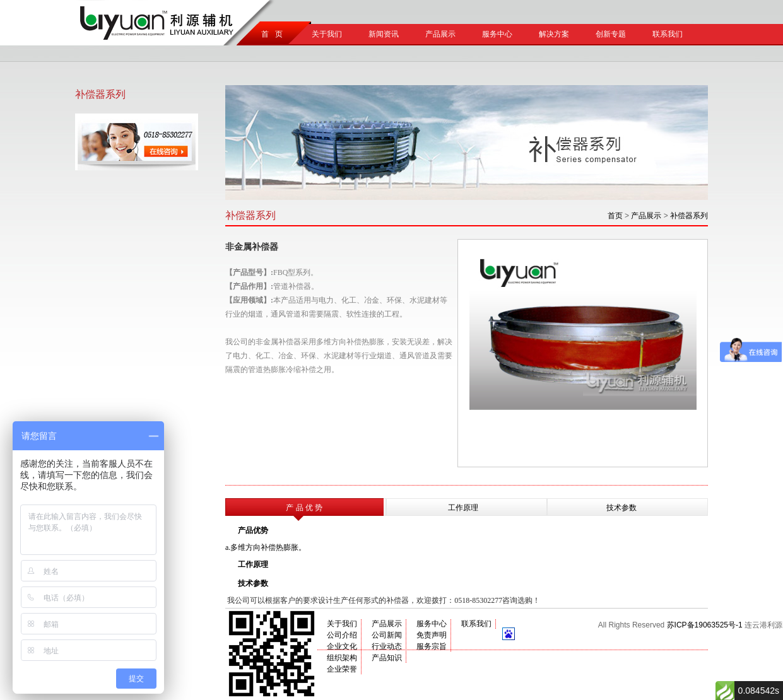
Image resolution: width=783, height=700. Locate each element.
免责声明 (432, 635)
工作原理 (463, 508)
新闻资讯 (384, 34)
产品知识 (387, 658)
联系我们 (668, 34)
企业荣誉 (342, 669)
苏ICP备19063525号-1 (705, 625)
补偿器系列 (689, 216)
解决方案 (554, 34)
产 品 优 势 (304, 508)
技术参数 (621, 508)
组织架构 (342, 658)
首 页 (270, 34)
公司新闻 (387, 635)
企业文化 (342, 646)
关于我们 (327, 34)
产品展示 (440, 34)
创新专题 (611, 34)
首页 (615, 216)
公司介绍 (342, 635)
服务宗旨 (432, 646)
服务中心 (497, 34)
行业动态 (387, 646)
